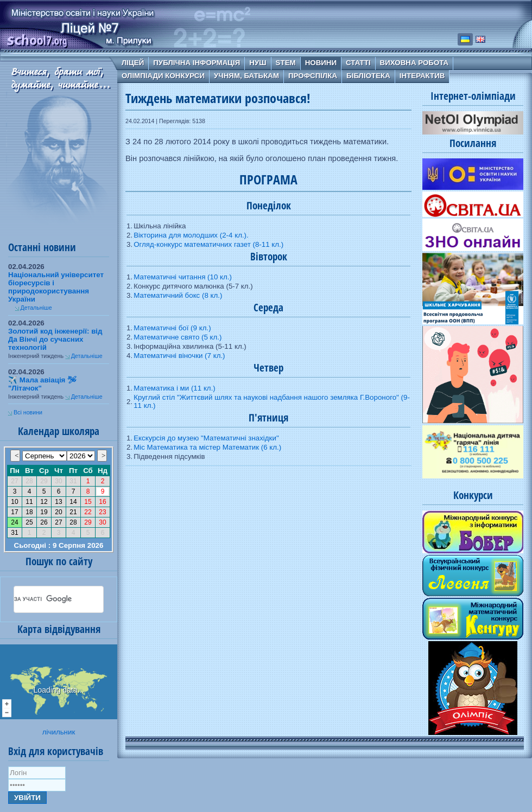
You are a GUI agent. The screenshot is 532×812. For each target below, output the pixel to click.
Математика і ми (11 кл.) (175, 388)
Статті (358, 63)
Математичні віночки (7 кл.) (179, 356)
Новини (321, 63)
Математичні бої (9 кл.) (172, 328)
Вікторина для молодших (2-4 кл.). (191, 235)
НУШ (258, 63)
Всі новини (28, 412)
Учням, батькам (246, 76)
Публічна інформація (197, 63)
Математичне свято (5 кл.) (178, 337)
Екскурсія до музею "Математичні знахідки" (206, 438)
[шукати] (46, 599)
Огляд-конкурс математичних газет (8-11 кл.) (208, 244)
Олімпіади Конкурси (163, 76)
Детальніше (36, 308)
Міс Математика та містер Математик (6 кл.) (207, 447)
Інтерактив (422, 76)
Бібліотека (368, 76)
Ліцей (133, 63)
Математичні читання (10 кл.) (183, 277)
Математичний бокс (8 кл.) (178, 295)
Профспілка (313, 76)
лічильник (59, 732)
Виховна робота (414, 63)
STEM (286, 63)
